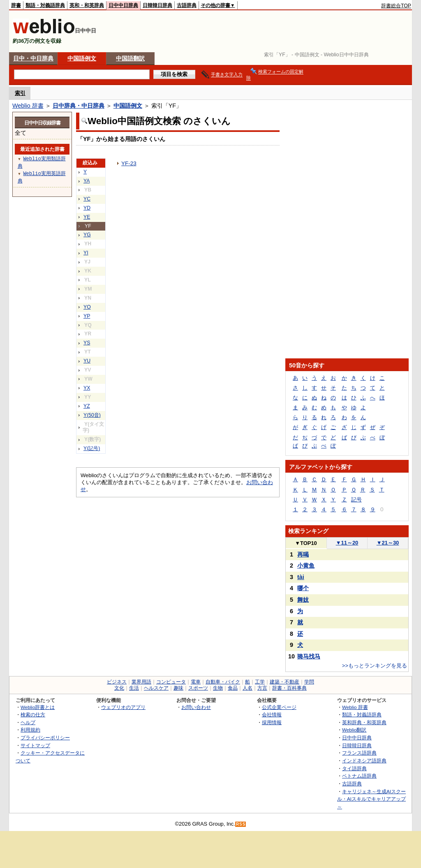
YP (87, 316)
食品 (233, 688)
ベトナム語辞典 (359, 776)
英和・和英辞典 (87, 5)
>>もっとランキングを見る (375, 666)
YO (87, 307)
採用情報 (272, 722)
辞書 (16, 5)
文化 (119, 688)
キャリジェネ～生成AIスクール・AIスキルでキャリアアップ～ (371, 799)
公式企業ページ (279, 707)
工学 (260, 682)
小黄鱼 (306, 566)
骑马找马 (309, 656)
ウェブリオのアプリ (123, 707)
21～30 (388, 543)
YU (87, 361)
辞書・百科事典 (289, 688)
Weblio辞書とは (38, 707)
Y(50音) (92, 415)
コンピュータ (171, 682)
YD (87, 208)
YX (87, 388)
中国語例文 (82, 58)
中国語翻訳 (130, 58)
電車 (196, 682)
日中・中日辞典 (33, 58)
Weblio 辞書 (28, 106)
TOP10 (306, 543)
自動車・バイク (223, 682)
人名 (248, 688)
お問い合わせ (196, 707)
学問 (309, 682)
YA (87, 181)
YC (87, 199)
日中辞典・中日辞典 (79, 106)
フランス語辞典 (359, 753)
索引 (20, 93)
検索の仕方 (33, 714)
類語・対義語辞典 (45, 5)
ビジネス (117, 682)
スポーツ (198, 688)
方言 (262, 688)
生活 (134, 688)
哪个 (303, 588)
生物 (218, 688)
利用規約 (30, 730)
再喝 (303, 554)
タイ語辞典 (354, 768)
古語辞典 (187, 5)
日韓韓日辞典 (157, 5)
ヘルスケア (156, 688)
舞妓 (303, 600)
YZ (87, 406)
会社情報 (272, 714)
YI (86, 253)
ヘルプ (28, 722)
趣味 (178, 688)
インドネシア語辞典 (364, 761)
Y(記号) (92, 448)
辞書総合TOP (396, 6)
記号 (356, 500)
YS (87, 343)
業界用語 (141, 682)
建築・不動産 (285, 682)
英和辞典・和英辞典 (364, 722)
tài (301, 577)
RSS (241, 824)
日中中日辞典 (123, 5)
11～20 (347, 543)
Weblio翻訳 (354, 730)
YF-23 (129, 163)
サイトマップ (35, 745)
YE (87, 217)
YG (87, 235)
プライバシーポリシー (45, 738)
